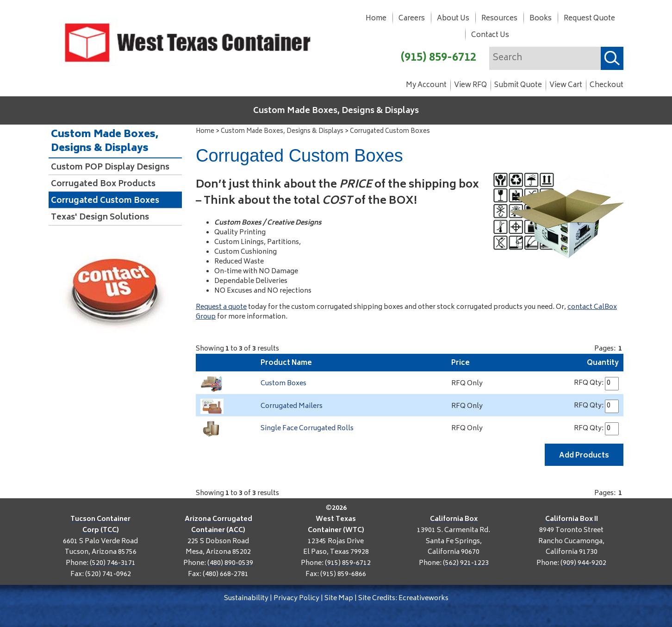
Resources (499, 19)
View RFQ (470, 85)
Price (460, 363)
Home (376, 19)
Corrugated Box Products (103, 184)
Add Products (584, 456)
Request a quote (221, 307)
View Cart (566, 85)
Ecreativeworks (423, 599)
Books (541, 19)
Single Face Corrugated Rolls (307, 429)
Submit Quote (518, 85)
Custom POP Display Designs (110, 168)
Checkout (607, 85)
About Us (453, 19)
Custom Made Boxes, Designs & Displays (336, 111)
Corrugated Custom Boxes (390, 132)
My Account (426, 85)
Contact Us (490, 35)
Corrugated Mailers (292, 406)
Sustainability (246, 599)
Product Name (286, 363)
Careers (412, 19)
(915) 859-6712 (439, 58)
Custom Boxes (283, 384)
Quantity (603, 363)
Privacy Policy (296, 599)
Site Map (339, 599)
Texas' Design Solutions (100, 218)
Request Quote (589, 19)
